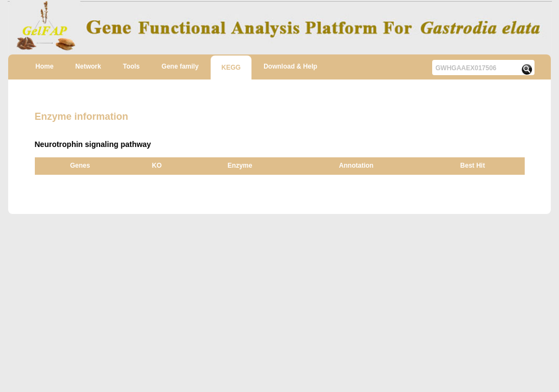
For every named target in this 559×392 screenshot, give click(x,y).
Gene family (180, 66)
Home (44, 66)
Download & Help (290, 66)
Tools (131, 66)
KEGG (231, 68)
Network (88, 66)
